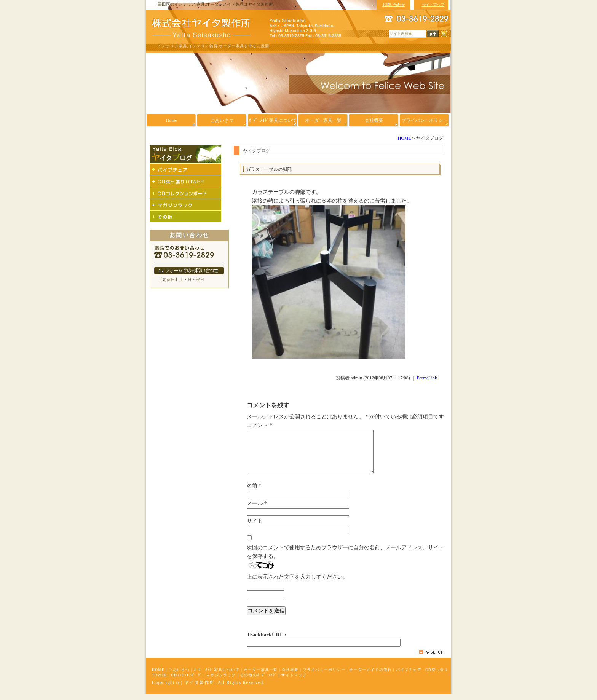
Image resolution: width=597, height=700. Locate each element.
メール (257, 509)
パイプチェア (409, 676)
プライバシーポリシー (324, 676)
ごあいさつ (179, 676)
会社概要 (290, 676)
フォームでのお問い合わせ (189, 271)
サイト (255, 527)
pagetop (431, 658)
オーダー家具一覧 (261, 676)
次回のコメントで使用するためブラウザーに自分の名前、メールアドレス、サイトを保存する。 (345, 558)
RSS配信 (444, 34)
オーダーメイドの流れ (370, 676)
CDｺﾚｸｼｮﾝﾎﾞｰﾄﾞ (187, 681)
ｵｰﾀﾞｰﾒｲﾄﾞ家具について (217, 676)
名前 (254, 492)
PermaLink (427, 378)
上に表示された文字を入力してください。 (297, 583)
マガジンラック (221, 681)
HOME (405, 138)
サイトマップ (294, 681)
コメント (259, 425)
